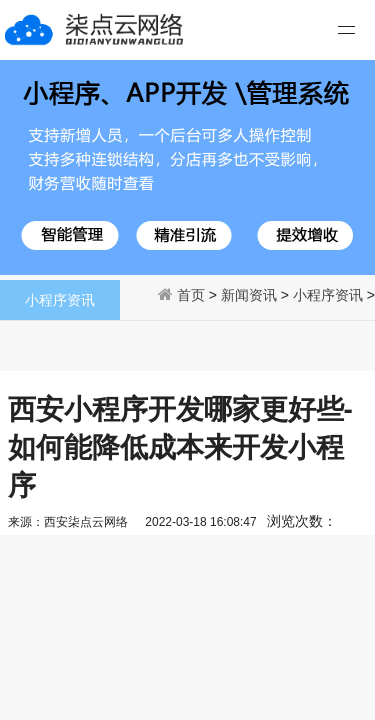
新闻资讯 (249, 295)
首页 (191, 295)
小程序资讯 (328, 295)
